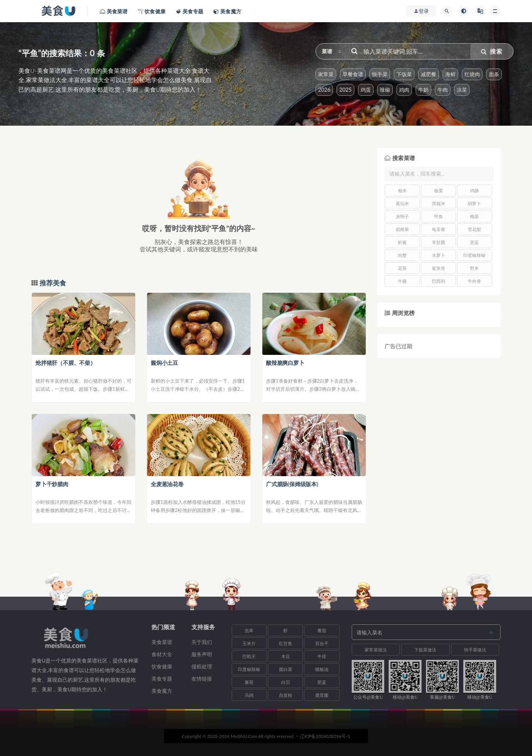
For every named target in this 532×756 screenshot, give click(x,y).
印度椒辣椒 (474, 255)
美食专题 (162, 679)
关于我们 (202, 642)
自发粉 (286, 695)
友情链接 (202, 679)
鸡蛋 (366, 90)
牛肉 (443, 90)
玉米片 (249, 643)
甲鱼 (439, 216)
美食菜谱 (162, 642)
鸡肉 (404, 90)
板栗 (439, 191)
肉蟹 (402, 255)
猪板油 (322, 669)
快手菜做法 (475, 650)
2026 (324, 90)
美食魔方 (162, 691)
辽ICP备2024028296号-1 (325, 736)
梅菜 (474, 216)
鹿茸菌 (322, 695)
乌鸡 (249, 695)
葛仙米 (402, 204)
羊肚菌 (439, 242)
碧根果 (402, 229)
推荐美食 (52, 283)
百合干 (322, 643)
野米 (474, 268)
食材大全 (162, 654)
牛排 (322, 656)
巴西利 (439, 281)
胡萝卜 (474, 204)
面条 (494, 74)
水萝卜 (439, 255)
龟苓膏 (439, 229)
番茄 (322, 630)
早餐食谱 (353, 74)
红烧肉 (472, 74)
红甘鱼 (286, 643)
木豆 (286, 656)
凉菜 (462, 90)
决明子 (402, 216)
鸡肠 (474, 191)
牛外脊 (474, 281)
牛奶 (423, 90)
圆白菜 (286, 669)
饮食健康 (162, 666)
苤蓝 (474, 242)
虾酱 (402, 242)
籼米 (402, 191)
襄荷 (249, 682)
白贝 (286, 682)
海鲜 (450, 74)
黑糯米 (439, 204)
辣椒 (385, 90)
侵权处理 (202, 666)
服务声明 (202, 654)
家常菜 (326, 74)
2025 (345, 90)
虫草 (249, 630)
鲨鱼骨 (439, 268)
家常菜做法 (376, 650)
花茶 (402, 268)
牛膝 (402, 281)
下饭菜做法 (425, 650)
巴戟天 (249, 656)
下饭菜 (404, 74)
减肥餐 (429, 74)
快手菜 (380, 74)
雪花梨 (474, 229)
